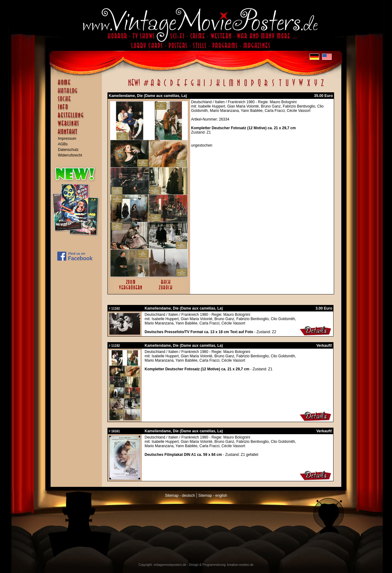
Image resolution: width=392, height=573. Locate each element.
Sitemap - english (213, 496)
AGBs (63, 144)
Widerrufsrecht (70, 155)
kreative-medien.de (240, 565)
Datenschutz (68, 150)
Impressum (67, 139)
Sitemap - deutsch (180, 496)
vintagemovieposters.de (170, 565)
